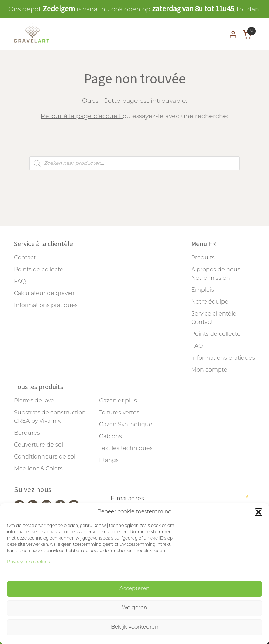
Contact (25, 258)
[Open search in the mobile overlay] (134, 163)
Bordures (27, 433)
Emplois (203, 290)
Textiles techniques (126, 449)
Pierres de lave (34, 401)
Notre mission (211, 278)
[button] (258, 512)
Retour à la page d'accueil (82, 117)
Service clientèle (214, 314)
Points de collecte (39, 270)
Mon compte (209, 370)
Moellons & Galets (38, 469)
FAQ (20, 282)
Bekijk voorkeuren (135, 627)
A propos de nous (216, 270)
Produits (203, 258)
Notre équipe (210, 302)
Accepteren (134, 589)
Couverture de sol (39, 445)
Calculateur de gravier (44, 294)
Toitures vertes (119, 413)
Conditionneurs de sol (45, 457)
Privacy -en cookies (28, 562)
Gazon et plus (118, 401)
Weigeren (134, 608)
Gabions (111, 437)
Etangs (109, 461)
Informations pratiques (46, 306)
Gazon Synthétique (126, 425)
